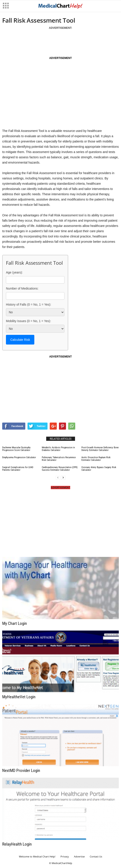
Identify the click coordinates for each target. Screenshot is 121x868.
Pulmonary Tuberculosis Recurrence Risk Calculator (59, 459)
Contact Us (96, 856)
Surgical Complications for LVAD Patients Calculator (18, 469)
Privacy (65, 856)
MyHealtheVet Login (19, 697)
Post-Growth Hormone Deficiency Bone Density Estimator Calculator (100, 449)
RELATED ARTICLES (61, 439)
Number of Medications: (22, 288)
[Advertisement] (54, 42)
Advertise (79, 856)
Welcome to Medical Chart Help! (37, 856)
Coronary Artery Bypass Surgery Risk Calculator (99, 469)
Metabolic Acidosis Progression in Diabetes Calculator (58, 449)
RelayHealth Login (17, 844)
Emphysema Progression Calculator (19, 457)
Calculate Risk (20, 340)
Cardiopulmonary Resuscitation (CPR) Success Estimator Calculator (60, 469)
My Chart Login (15, 623)
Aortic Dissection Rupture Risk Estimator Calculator (96, 459)
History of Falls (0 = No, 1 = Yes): (28, 305)
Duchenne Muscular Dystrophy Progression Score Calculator (16, 449)
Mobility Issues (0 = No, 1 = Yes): (28, 321)
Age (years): (14, 272)
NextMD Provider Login (21, 770)
